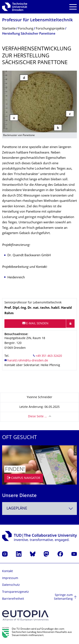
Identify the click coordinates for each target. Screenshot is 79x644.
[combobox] (39, 509)
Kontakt (7, 571)
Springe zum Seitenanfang (63, 597)
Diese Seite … (37, 417)
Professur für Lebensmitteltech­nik (37, 20)
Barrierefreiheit (13, 599)
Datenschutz (11, 585)
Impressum (10, 578)
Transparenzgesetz (15, 592)
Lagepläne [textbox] (17, 509)
